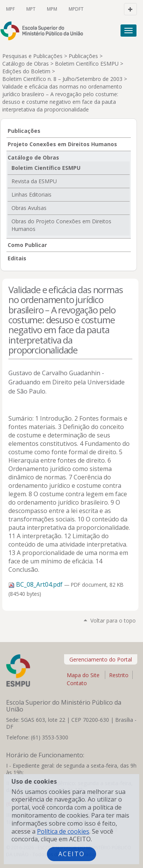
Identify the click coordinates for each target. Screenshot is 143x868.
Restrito (119, 675)
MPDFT (76, 9)
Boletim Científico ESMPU (87, 64)
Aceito (71, 854)
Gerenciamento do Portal (101, 659)
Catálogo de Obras (26, 64)
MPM (52, 9)
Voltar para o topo (113, 620)
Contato (77, 684)
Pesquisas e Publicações (32, 56)
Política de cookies (63, 831)
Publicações (83, 56)
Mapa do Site (83, 675)
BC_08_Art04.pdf (36, 584)
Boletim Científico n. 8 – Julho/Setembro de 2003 (62, 79)
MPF (10, 9)
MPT (31, 9)
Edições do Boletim (26, 71)
